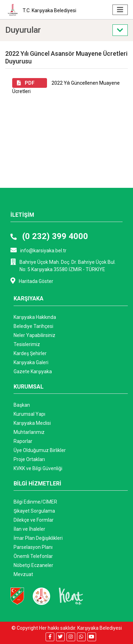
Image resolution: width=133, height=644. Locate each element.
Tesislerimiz (27, 344)
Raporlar (23, 441)
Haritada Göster (32, 281)
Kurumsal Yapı (29, 414)
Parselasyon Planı (33, 547)
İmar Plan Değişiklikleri (38, 538)
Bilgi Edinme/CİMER (35, 502)
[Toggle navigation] (120, 10)
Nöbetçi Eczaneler (33, 565)
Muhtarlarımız (29, 432)
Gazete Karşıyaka (33, 371)
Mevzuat (23, 574)
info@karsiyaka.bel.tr (38, 250)
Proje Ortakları (29, 459)
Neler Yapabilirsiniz (34, 335)
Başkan (22, 405)
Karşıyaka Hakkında (35, 317)
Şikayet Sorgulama (34, 511)
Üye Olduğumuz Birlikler (40, 450)
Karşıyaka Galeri (31, 362)
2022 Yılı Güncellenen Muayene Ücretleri (66, 86)
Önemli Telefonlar (33, 556)
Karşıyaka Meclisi (32, 423)
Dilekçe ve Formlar (34, 520)
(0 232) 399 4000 (49, 236)
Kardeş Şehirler (30, 353)
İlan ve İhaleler (29, 529)
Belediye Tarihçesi (33, 326)
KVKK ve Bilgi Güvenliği (38, 468)
